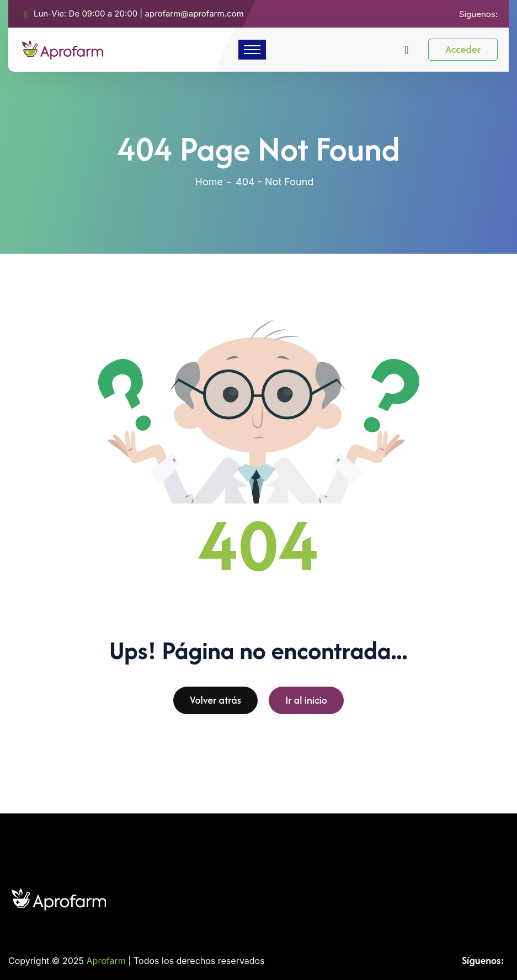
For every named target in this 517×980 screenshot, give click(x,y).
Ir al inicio (306, 703)
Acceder (463, 49)
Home (209, 182)
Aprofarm (106, 961)
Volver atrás (215, 703)
